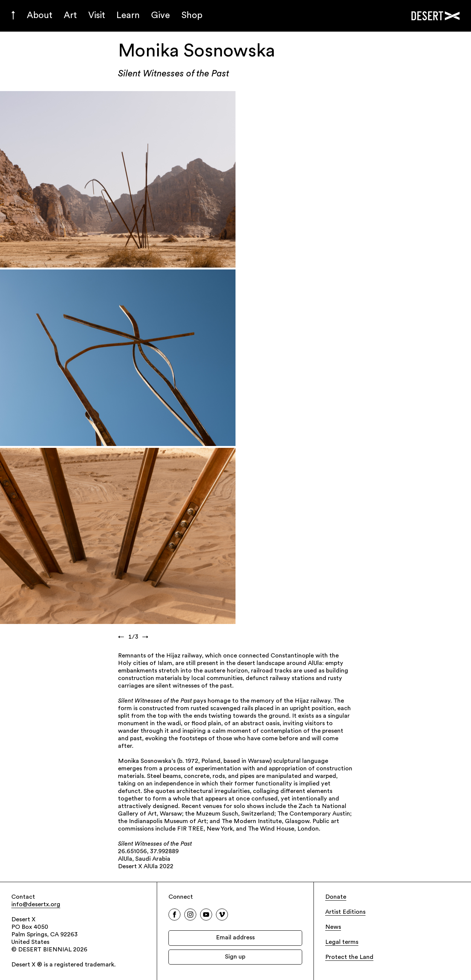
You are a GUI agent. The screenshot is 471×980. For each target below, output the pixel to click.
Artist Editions (345, 912)
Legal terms (342, 942)
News (333, 927)
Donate (336, 897)
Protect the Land (349, 957)
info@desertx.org (36, 905)
